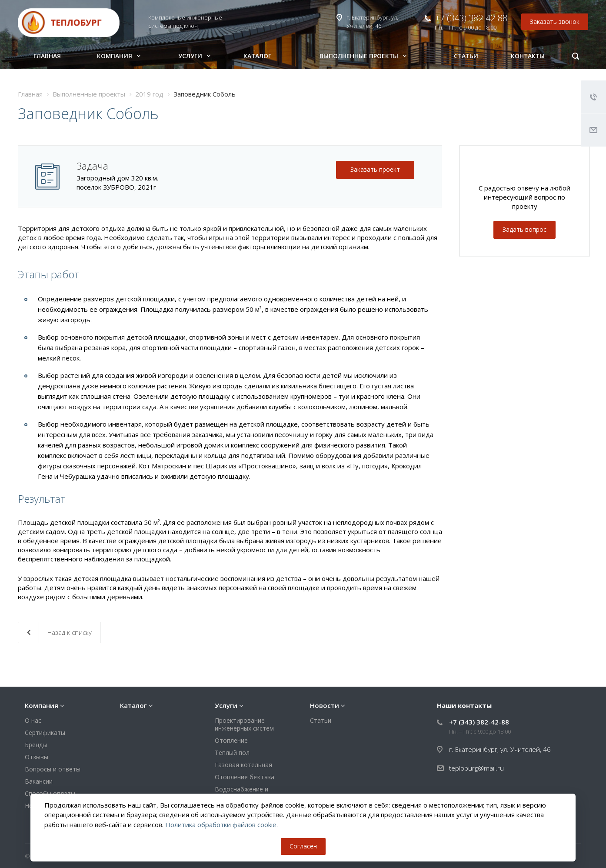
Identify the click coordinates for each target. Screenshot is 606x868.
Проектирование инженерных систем (244, 724)
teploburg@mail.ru (476, 768)
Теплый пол (232, 753)
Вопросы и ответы (53, 769)
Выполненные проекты (363, 56)
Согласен (303, 846)
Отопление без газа (245, 777)
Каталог (257, 56)
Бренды (36, 745)
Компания (119, 56)
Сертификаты (45, 733)
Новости (325, 705)
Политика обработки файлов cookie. (221, 825)
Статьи (466, 56)
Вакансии (39, 781)
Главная (47, 56)
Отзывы (37, 757)
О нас (33, 720)
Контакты (528, 56)
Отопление (231, 740)
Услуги (194, 56)
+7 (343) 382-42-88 (471, 18)
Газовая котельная (243, 765)
